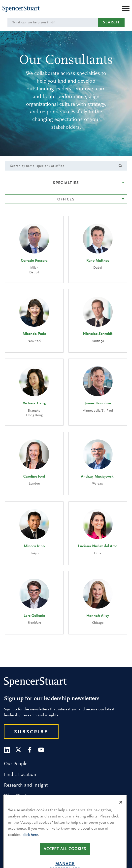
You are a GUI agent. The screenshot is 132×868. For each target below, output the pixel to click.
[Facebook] (30, 750)
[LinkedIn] (7, 750)
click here (30, 844)
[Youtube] (41, 750)
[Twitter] (18, 750)
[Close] (121, 812)
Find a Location (20, 775)
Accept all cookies (65, 859)
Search (111, 23)
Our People (16, 764)
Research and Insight (26, 785)
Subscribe (31, 732)
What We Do (17, 796)
